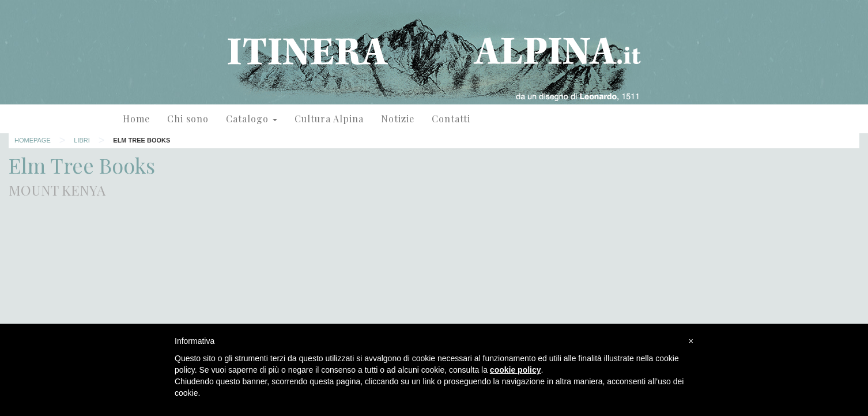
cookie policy (516, 370)
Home (136, 119)
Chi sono (188, 119)
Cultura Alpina (329, 119)
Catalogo (252, 119)
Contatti (451, 119)
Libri (82, 140)
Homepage (33, 140)
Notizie (398, 119)
